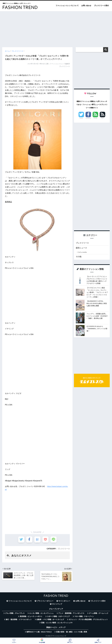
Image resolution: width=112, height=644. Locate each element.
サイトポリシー (64, 601)
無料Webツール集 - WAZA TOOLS (39, 632)
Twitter (81, 118)
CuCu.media (82, 252)
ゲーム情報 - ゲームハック (99, 613)
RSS (102, 118)
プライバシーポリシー (45, 601)
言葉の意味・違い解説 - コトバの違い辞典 (72, 632)
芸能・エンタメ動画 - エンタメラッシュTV (57, 623)
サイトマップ (57, 604)
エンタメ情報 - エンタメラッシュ (41, 613)
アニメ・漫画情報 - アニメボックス (71, 613)
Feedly (95, 118)
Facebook (88, 118)
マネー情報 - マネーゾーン (84, 616)
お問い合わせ (86, 6)
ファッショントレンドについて (67, 6)
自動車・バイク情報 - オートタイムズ (50, 619)
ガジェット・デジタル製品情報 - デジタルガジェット (88, 619)
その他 (79, 257)
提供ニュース (81, 248)
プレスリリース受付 (101, 6)
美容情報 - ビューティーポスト (31, 616)
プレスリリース (64, 549)
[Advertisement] (56, 28)
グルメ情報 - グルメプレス (15, 613)
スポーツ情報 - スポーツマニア (58, 616)
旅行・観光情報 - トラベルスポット (19, 619)
